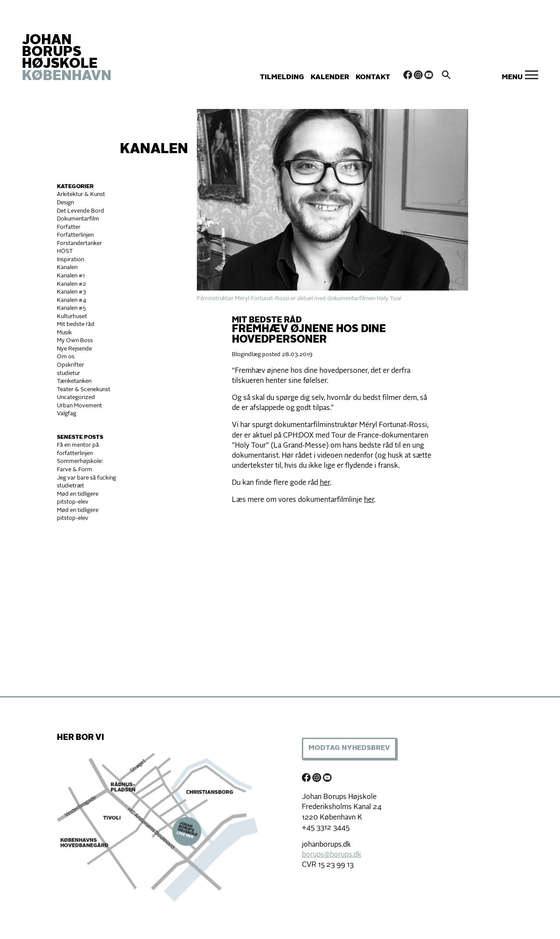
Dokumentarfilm (78, 219)
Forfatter (69, 227)
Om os (66, 357)
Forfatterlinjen (75, 235)
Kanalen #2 (72, 284)
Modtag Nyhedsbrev (349, 748)
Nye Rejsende (74, 349)
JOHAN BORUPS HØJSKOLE (67, 59)
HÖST (65, 251)
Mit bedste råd (76, 324)
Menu (512, 77)
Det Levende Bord (80, 211)
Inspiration (70, 260)
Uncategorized (76, 398)
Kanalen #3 (72, 292)
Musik (64, 333)
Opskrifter (70, 365)
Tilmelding (282, 77)
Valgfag (66, 414)
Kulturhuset (72, 317)
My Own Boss (75, 341)
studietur (68, 373)
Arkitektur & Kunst (81, 194)
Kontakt (373, 77)
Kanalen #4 (72, 300)
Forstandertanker (79, 244)
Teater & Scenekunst (84, 390)
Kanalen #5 (72, 308)
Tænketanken (74, 381)
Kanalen (154, 150)
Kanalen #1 (71, 276)
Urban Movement (79, 406)
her (325, 483)
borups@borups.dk (332, 855)
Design (65, 203)
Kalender (330, 77)
